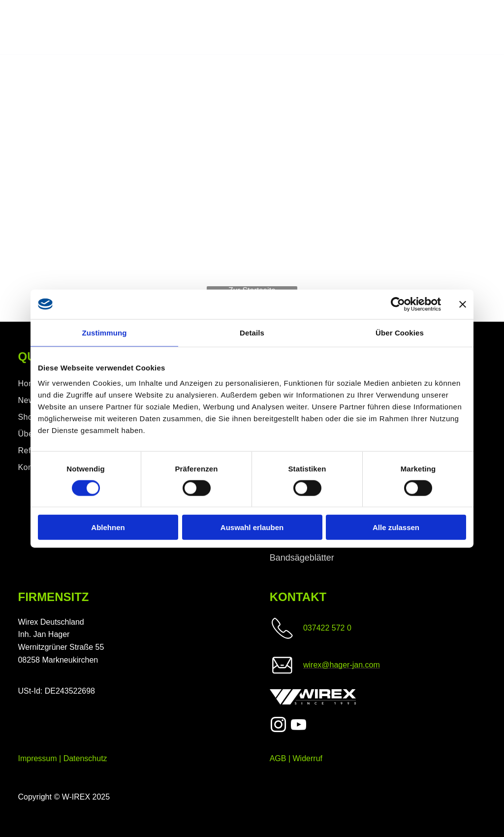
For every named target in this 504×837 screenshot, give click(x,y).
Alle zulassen (396, 527)
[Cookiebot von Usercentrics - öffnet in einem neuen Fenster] (398, 304)
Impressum (37, 758)
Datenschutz (85, 758)
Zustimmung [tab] (105, 332)
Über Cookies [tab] (400, 332)
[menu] (482, 28)
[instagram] (279, 726)
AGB (278, 758)
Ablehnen (108, 527)
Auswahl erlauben (252, 527)
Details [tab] (252, 332)
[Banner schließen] (463, 304)
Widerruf (308, 758)
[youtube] (298, 726)
